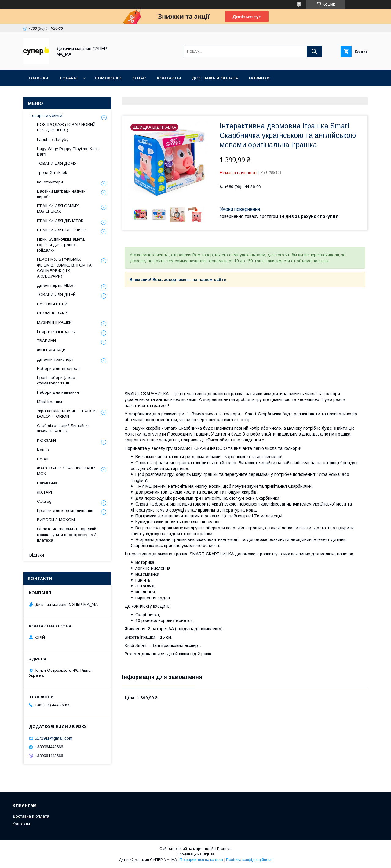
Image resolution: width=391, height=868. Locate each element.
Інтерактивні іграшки (56, 331)
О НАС (139, 78)
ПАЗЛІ (43, 459)
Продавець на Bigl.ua (195, 854)
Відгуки (37, 555)
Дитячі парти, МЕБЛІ (56, 285)
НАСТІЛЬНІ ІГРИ (52, 304)
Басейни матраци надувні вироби (62, 194)
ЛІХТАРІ (44, 492)
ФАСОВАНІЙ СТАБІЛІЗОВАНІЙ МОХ (66, 471)
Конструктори (50, 182)
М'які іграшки (49, 402)
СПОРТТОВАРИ (52, 313)
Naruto (43, 450)
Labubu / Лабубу (53, 140)
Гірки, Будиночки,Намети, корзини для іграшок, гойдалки (61, 245)
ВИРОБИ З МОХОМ (56, 520)
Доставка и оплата (31, 816)
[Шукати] (314, 51)
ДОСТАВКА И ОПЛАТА (215, 78)
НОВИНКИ (259, 78)
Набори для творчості (58, 368)
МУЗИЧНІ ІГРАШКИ (54, 322)
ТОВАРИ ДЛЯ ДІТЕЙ (56, 294)
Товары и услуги (46, 116)
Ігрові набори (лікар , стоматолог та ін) (57, 380)
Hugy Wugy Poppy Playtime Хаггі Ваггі (68, 151)
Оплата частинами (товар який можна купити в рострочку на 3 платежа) (67, 534)
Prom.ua (224, 849)
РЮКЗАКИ (46, 441)
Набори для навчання (58, 392)
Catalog (44, 501)
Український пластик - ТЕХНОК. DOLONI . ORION (67, 414)
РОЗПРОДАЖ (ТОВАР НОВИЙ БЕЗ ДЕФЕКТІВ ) (66, 127)
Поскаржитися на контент (201, 860)
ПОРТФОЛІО (108, 78)
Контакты (21, 824)
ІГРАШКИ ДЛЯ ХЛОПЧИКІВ (62, 230)
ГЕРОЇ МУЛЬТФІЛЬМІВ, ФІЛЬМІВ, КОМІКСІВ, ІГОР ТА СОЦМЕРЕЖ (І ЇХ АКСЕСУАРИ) (64, 268)
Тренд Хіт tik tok (52, 173)
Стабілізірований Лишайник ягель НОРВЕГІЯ (63, 428)
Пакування (47, 483)
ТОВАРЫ (68, 78)
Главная (38, 78)
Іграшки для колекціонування (65, 511)
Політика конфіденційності (249, 860)
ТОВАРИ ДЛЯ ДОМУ (57, 163)
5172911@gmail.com (54, 738)
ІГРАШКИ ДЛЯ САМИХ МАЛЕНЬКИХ (58, 209)
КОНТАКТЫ (169, 78)
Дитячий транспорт (55, 359)
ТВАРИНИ (46, 341)
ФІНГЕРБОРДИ (51, 350)
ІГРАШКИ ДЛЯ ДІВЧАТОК (60, 221)
